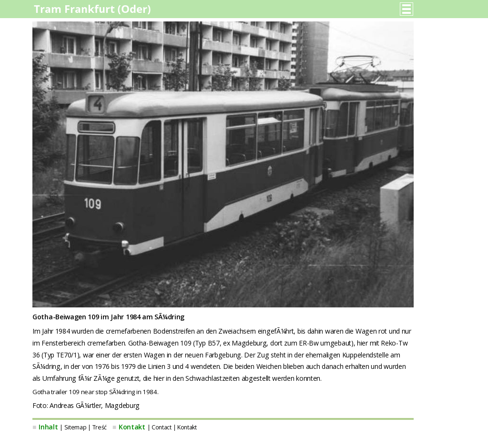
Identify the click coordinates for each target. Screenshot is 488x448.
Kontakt (132, 427)
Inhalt (48, 427)
